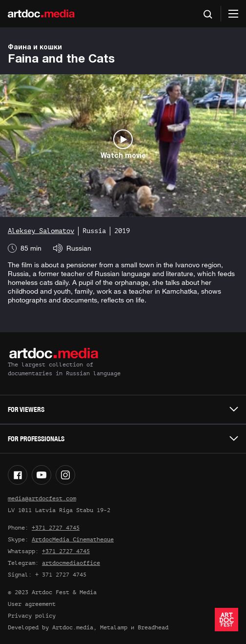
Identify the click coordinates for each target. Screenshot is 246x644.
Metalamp (114, 627)
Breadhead (153, 627)
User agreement (32, 604)
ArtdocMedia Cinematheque (73, 539)
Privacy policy (32, 616)
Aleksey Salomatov (41, 231)
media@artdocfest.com (42, 498)
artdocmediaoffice (71, 563)
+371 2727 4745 (56, 528)
